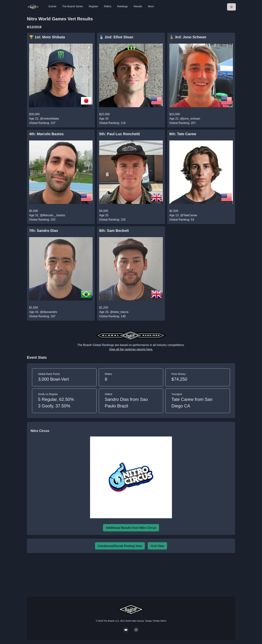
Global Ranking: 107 (42, 123)
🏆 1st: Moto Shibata (47, 37)
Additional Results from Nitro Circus (131, 528)
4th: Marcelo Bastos (46, 134)
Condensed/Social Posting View (120, 546)
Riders (108, 6)
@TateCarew (189, 215)
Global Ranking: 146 (112, 316)
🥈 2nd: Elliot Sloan (116, 37)
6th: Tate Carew (183, 134)
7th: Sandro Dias (44, 231)
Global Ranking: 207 (183, 123)
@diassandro (49, 312)
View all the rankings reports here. (131, 349)
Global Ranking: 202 (42, 220)
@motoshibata (49, 119)
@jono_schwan (190, 119)
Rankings (122, 6)
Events (52, 6)
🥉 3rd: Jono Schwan (188, 37)
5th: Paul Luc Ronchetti (119, 134)
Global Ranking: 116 (112, 123)
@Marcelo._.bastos (53, 215)
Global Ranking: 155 (112, 220)
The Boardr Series (73, 6)
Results (138, 6)
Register (93, 6)
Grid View (157, 546)
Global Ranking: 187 (42, 316)
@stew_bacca (119, 312)
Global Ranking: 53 (182, 220)
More (151, 6)
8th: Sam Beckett (114, 231)
